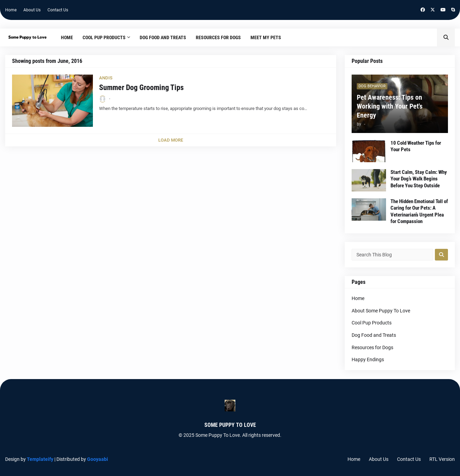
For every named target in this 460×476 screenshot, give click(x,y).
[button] (446, 37)
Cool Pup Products (372, 323)
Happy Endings (368, 359)
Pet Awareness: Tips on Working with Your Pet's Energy (390, 106)
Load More (171, 140)
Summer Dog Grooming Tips (141, 87)
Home (11, 10)
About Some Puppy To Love (381, 311)
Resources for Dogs (372, 347)
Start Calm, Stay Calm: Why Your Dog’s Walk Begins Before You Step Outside (419, 179)
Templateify (40, 459)
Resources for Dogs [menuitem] (218, 37)
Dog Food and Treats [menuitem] (163, 37)
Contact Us (58, 10)
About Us (32, 10)
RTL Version (442, 459)
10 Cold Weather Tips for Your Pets (416, 146)
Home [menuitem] (67, 37)
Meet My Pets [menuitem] (266, 37)
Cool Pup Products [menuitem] (104, 37)
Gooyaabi (98, 459)
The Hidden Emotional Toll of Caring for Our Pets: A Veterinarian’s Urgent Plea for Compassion (419, 212)
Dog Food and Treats (374, 335)
